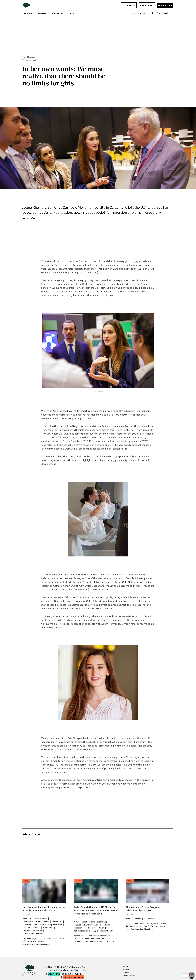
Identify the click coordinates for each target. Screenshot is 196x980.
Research (42, 13)
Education (27, 13)
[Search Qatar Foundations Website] (172, 13)
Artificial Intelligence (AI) (33, 944)
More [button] (73, 13)
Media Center (147, 5)
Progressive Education (32, 941)
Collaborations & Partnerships (36, 932)
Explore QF (129, 5)
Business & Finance (39, 929)
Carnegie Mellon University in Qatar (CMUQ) (106, 592)
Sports (37, 938)
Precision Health (106, 941)
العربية (165, 13)
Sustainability (49, 938)
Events (126, 973)
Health (107, 935)
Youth (101, 938)
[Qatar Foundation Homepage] (27, 5)
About (126, 967)
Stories (126, 970)
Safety (134, 13)
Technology (90, 938)
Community (58, 13)
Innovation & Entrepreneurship (48, 935)
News (25, 929)
